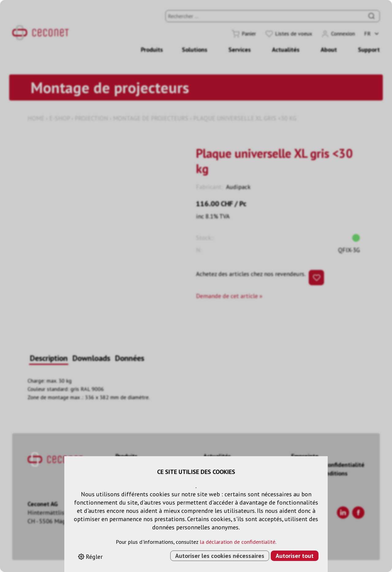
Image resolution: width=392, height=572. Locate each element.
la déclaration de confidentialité (237, 542)
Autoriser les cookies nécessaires (220, 556)
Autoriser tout (295, 556)
